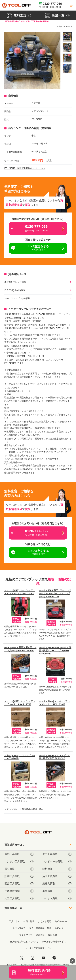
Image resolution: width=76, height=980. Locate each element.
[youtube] (43, 958)
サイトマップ (26, 935)
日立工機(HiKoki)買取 (15, 290)
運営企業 (40, 935)
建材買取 (57, 869)
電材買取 (19, 869)
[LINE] (54, 958)
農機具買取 (57, 884)
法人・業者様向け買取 (40, 928)
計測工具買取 (19, 876)
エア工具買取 (57, 854)
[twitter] (22, 958)
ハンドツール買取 (57, 862)
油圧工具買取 (57, 876)
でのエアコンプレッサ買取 (17, 298)
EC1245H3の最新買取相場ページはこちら (25, 168)
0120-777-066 (50, 5)
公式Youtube (61, 921)
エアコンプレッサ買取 (15, 282)
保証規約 (52, 935)
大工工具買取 (19, 898)
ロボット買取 (57, 898)
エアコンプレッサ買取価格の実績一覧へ (24, 809)
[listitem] (67, 37)
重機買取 (57, 891)
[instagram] (33, 958)
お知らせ (59, 928)
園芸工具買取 (19, 884)
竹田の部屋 (29, 921)
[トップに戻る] (16, 5)
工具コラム (14, 921)
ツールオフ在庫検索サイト (38, 948)
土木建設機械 (19, 891)
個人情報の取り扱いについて (24, 942)
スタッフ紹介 (19, 928)
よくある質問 (45, 921)
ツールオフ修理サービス (54, 942)
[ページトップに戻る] (72, 961)
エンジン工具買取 (19, 862)
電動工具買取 (19, 854)
